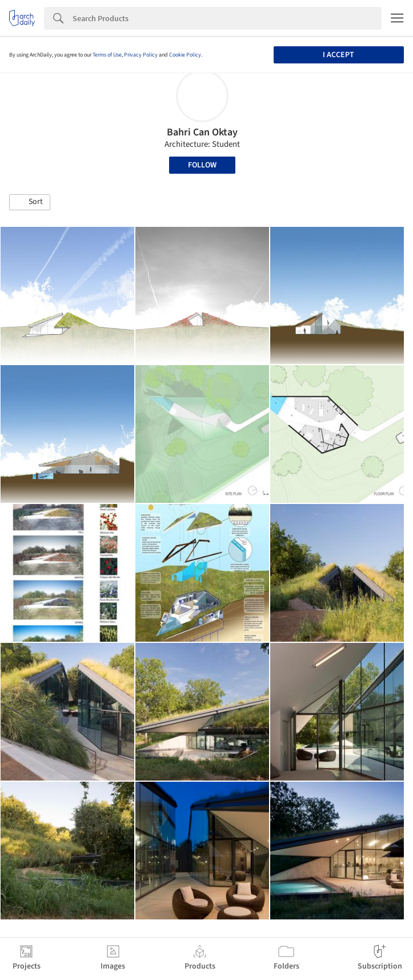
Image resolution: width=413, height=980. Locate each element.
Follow (202, 165)
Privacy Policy (141, 55)
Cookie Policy (185, 55)
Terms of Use (107, 55)
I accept (338, 55)
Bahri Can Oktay (202, 132)
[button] (30, 202)
